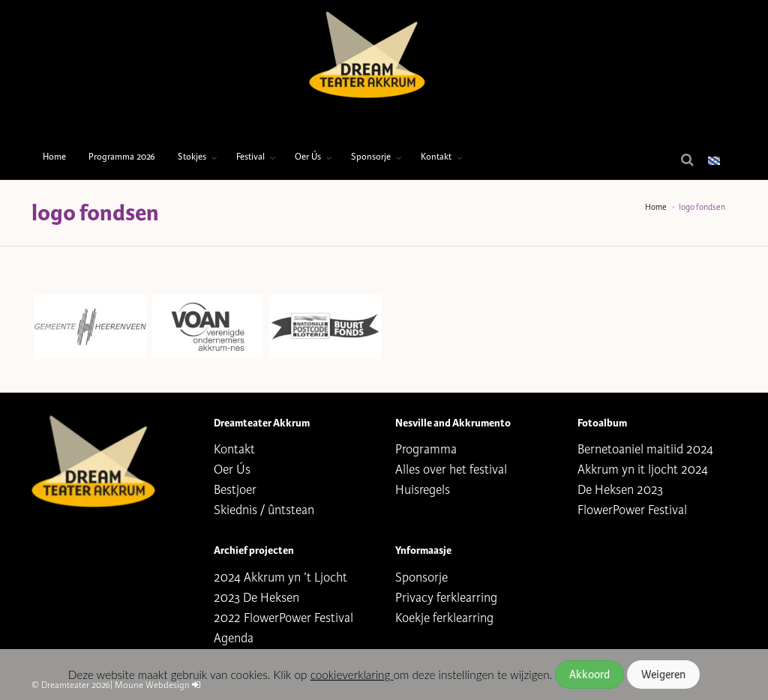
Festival (250, 157)
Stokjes (192, 157)
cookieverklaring (352, 675)
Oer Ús (308, 157)
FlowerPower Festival (632, 510)
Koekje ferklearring (444, 618)
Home (54, 157)
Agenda (234, 638)
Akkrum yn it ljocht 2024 (643, 470)
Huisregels (423, 490)
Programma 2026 (122, 157)
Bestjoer (235, 490)
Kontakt (436, 157)
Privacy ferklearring (446, 598)
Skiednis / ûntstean (264, 510)
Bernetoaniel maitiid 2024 (645, 449)
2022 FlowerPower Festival (283, 618)
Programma (426, 449)
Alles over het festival (451, 470)
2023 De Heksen (256, 598)
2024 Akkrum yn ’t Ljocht (280, 577)
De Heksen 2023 (620, 490)
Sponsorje (371, 157)
